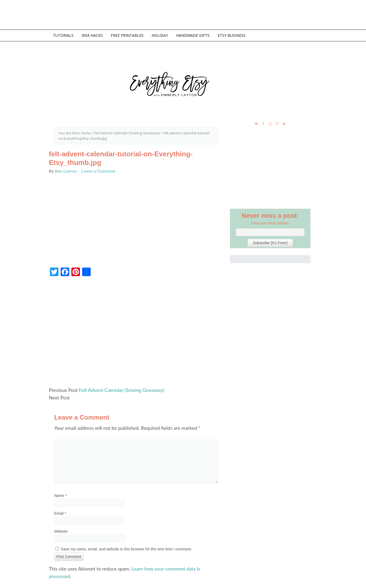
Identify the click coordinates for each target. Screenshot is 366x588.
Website (61, 531)
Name (61, 496)
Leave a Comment (98, 171)
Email (60, 513)
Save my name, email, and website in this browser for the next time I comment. (127, 549)
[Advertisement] (136, 334)
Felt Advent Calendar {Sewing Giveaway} (122, 390)
